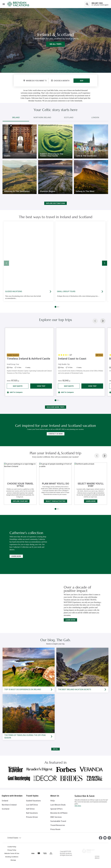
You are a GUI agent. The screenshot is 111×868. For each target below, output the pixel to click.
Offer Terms (78, 806)
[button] (18, 838)
